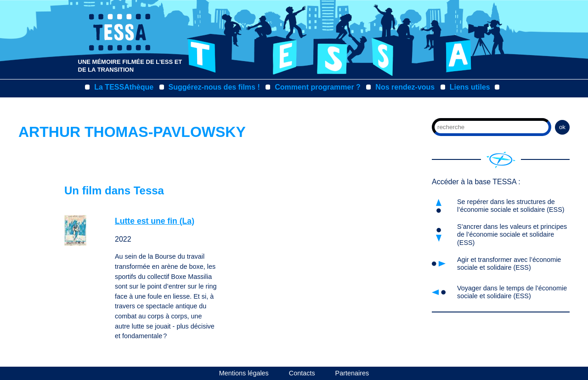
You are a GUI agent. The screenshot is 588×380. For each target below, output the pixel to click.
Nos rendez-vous (405, 87)
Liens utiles (470, 87)
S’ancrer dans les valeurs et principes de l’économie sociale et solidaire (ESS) (512, 235)
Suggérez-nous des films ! (214, 87)
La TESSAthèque (124, 87)
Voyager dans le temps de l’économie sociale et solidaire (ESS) (512, 292)
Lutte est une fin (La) (155, 221)
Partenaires (352, 373)
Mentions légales (244, 373)
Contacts (302, 373)
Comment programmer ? (318, 87)
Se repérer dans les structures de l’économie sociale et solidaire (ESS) (511, 206)
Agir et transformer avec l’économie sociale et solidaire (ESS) (509, 264)
